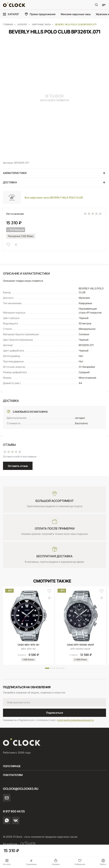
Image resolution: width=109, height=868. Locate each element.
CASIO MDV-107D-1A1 (28, 645)
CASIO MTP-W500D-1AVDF (81, 645)
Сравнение (31, 862)
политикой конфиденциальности (76, 720)
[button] (47, 668)
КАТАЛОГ (11, 14)
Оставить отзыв (18, 466)
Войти (103, 862)
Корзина (56, 862)
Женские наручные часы (76, 14)
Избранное (80, 862)
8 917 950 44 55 (14, 811)
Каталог (7, 862)
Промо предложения (40, 14)
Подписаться (55, 713)
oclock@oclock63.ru (21, 789)
